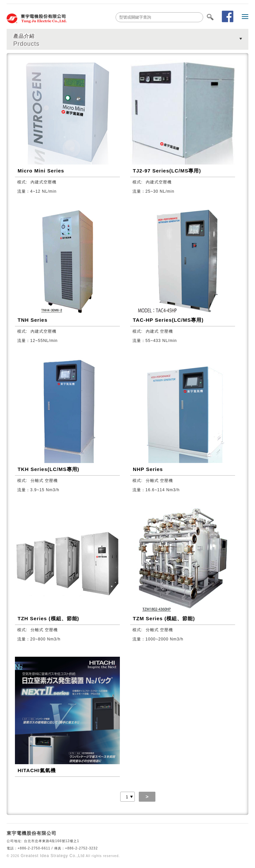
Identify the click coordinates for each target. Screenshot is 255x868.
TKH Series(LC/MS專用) (48, 469)
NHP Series (148, 469)
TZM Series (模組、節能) (164, 618)
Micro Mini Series (41, 171)
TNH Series (33, 320)
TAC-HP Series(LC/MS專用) (168, 320)
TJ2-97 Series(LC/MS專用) (167, 171)
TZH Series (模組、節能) (48, 618)
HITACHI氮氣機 (37, 770)
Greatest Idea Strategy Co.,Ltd (53, 856)
